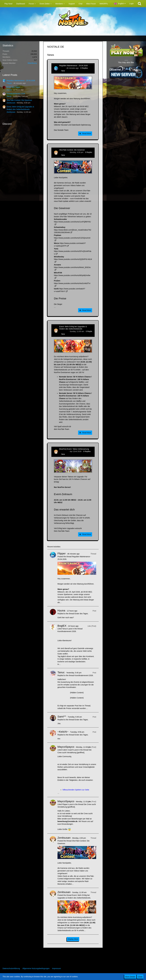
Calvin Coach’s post (70, 750)
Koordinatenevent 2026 (16, 94)
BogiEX (62, 626)
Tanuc (9, 96)
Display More (73, 939)
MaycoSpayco (66, 747)
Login (132, 4)
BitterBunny (32, 63)
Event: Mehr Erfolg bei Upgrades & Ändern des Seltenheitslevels (73, 328)
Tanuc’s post (67, 629)
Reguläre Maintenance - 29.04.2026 (21, 81)
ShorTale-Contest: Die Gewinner (19, 100)
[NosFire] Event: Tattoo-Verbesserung (74, 449)
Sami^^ (62, 717)
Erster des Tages (13, 87)
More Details (130, 977)
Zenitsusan (11, 103)
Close (140, 977)
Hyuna (9, 90)
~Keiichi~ (63, 732)
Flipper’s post (68, 804)
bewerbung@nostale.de (68, 821)
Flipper (9, 83)
